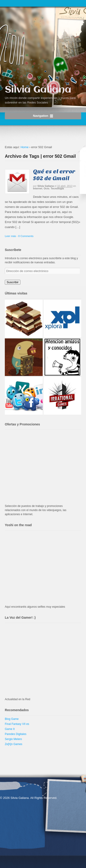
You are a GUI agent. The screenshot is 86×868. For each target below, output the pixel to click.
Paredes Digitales (16, 734)
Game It (10, 729)
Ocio (47, 188)
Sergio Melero (13, 739)
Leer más (10, 236)
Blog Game (12, 719)
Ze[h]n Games (14, 744)
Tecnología (57, 188)
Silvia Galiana (38, 90)
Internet (38, 188)
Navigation (41, 116)
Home (25, 147)
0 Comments (26, 236)
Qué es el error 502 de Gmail (54, 175)
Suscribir (13, 282)
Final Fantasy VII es (17, 724)
